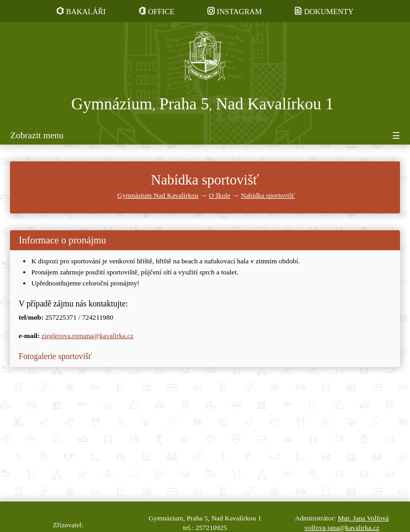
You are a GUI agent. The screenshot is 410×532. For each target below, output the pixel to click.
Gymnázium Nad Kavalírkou (158, 195)
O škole (220, 195)
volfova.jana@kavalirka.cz (342, 528)
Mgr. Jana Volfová (363, 518)
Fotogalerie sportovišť (55, 356)
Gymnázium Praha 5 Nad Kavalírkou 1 (202, 104)
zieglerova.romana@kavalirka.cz (88, 336)
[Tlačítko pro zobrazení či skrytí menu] (205, 137)
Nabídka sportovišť (268, 195)
